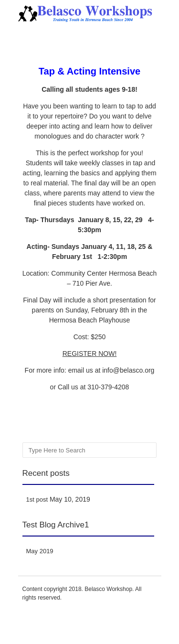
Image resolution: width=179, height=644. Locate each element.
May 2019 (40, 551)
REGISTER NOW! (90, 354)
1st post (37, 499)
